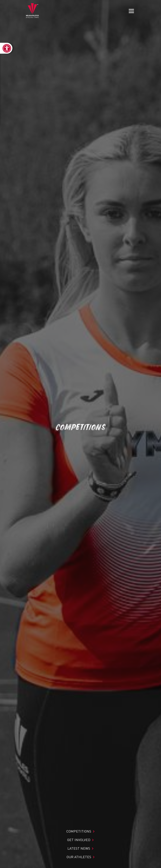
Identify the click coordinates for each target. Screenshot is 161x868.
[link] (6, 48)
